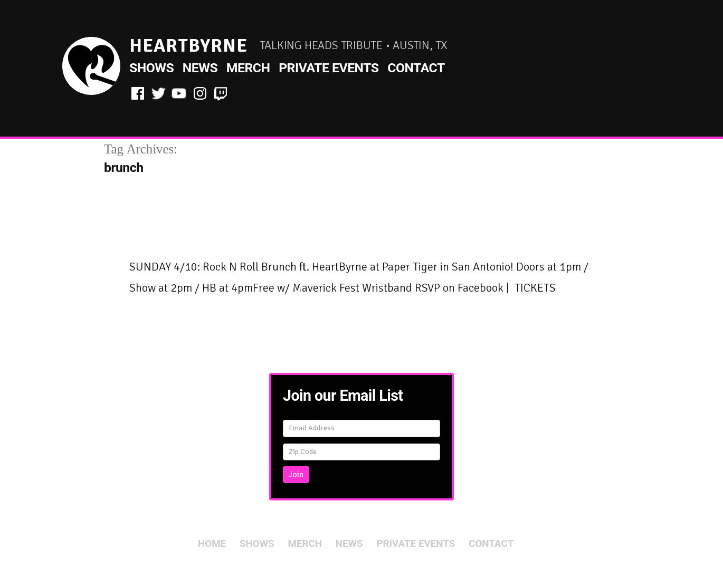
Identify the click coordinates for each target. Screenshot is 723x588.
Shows (151, 68)
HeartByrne (188, 46)
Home (212, 544)
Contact (416, 68)
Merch (248, 68)
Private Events (329, 68)
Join (296, 475)
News (200, 68)
